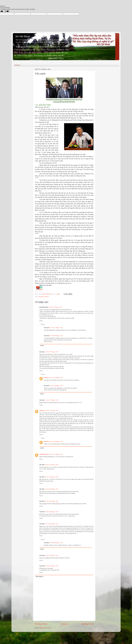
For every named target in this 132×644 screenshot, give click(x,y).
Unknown (46, 378)
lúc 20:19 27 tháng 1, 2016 (56, 328)
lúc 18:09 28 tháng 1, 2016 (56, 543)
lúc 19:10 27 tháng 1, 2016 (52, 400)
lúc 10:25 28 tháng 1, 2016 (56, 441)
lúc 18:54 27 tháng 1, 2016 (52, 352)
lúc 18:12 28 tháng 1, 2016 (56, 386)
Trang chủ (17, 65)
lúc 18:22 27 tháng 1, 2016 (55, 307)
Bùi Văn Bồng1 (23, 36)
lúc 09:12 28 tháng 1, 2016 (52, 501)
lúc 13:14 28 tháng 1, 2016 (52, 524)
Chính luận (41, 297)
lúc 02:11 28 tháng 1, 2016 (52, 477)
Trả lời (41, 321)
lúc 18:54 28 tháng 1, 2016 (52, 566)
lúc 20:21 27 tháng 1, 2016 (56, 454)
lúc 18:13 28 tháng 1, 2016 (52, 555)
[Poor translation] (7, 11)
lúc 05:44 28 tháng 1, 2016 (56, 336)
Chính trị (47, 297)
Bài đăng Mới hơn (41, 624)
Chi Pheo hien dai (44, 454)
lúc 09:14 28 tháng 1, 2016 (52, 512)
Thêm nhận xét (39, 577)
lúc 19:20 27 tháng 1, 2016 (52, 411)
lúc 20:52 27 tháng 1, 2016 (52, 465)
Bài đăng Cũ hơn (88, 624)
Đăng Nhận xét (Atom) (45, 628)
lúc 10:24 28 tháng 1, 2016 (56, 378)
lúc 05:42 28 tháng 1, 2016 (52, 489)
